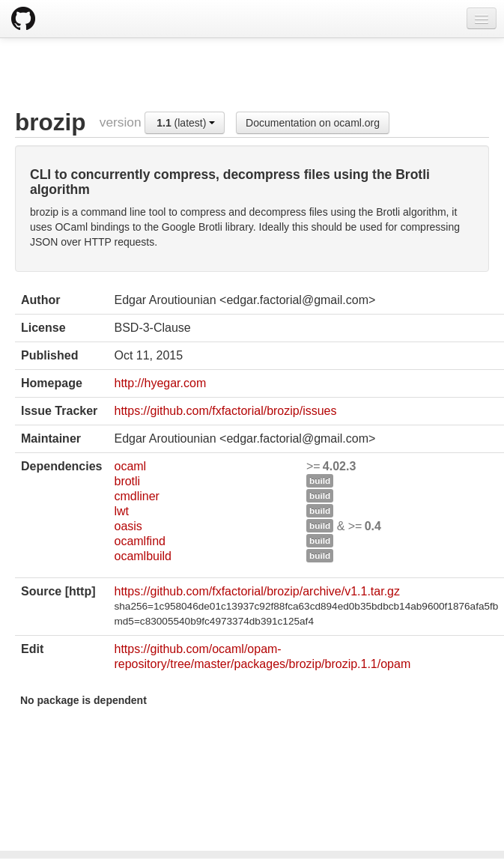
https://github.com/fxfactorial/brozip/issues (225, 411)
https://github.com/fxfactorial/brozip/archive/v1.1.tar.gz (257, 591)
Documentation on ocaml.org (313, 123)
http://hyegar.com (160, 383)
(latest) (186, 123)
